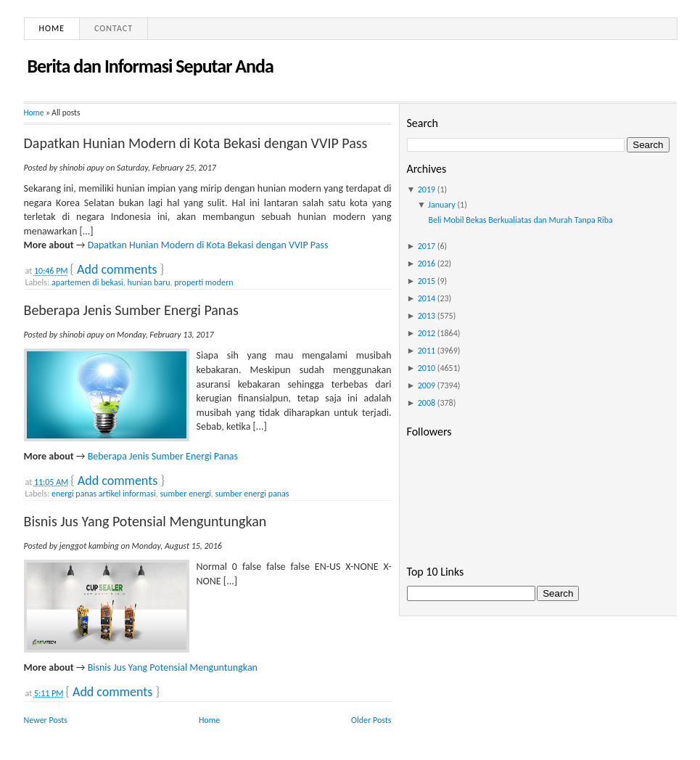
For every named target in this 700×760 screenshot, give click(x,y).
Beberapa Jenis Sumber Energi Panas (131, 310)
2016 (427, 263)
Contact (114, 28)
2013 (427, 316)
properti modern (203, 282)
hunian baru (149, 282)
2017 (427, 246)
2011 (427, 351)
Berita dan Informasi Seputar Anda (151, 66)
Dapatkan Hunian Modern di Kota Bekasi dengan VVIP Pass (196, 143)
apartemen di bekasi (87, 282)
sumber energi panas (252, 494)
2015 (427, 281)
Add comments (117, 269)
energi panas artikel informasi (104, 494)
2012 (427, 333)
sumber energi (185, 494)
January (442, 205)
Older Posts (371, 720)
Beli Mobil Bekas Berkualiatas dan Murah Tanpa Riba (520, 220)
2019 (427, 189)
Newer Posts (46, 720)
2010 (427, 368)
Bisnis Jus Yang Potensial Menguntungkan (145, 521)
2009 (427, 385)
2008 (427, 403)
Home (52, 28)
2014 (427, 298)
